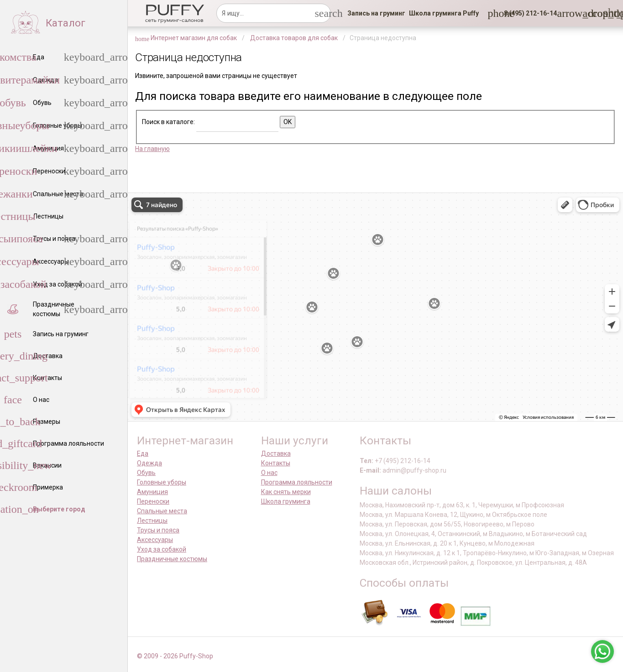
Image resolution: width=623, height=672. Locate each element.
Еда (143, 453)
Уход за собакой (162, 549)
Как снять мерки (286, 492)
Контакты (276, 463)
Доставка (276, 453)
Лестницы (152, 521)
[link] (376, 13)
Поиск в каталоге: (168, 122)
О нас (269, 473)
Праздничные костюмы (172, 559)
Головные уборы (162, 482)
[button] (528, 13)
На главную (152, 149)
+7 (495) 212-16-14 (403, 461)
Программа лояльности (297, 482)
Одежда (149, 463)
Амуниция (152, 492)
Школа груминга (286, 501)
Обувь (146, 473)
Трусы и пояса (158, 530)
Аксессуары (155, 540)
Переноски (153, 501)
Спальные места (162, 511)
